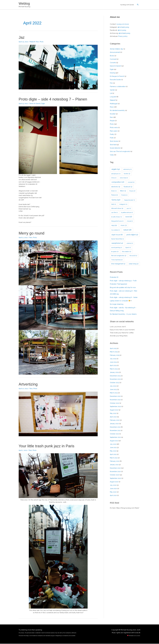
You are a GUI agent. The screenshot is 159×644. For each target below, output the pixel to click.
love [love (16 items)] (129, 217)
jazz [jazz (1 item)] (129, 209)
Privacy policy (123, 37)
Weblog (25, 4)
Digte (44, 104)
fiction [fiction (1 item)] (114, 191)
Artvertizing (29, 384)
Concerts (113, 63)
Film (111, 83)
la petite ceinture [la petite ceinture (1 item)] (127, 213)
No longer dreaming (117, 304)
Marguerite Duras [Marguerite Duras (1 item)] (117, 221)
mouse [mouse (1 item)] (130, 221)
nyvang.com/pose (127, 5)
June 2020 (114, 489)
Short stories (114, 142)
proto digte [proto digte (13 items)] (132, 235)
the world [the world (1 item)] (133, 256)
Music (112, 107)
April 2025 (113, 349)
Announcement (115, 53)
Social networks (116, 148)
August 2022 (114, 410)
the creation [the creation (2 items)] (127, 252)
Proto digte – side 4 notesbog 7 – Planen (55, 99)
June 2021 (113, 448)
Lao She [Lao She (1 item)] (114, 213)
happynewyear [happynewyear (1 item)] (130, 200)
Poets (112, 138)
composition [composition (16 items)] (118, 182)
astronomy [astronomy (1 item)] (128, 170)
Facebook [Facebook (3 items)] (128, 187)
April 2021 (113, 455)
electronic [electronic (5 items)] (116, 187)
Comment (113, 59)
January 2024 (115, 373)
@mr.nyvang (122, 30)
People (113, 121)
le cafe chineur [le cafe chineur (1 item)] (117, 217)
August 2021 (114, 441)
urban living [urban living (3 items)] (134, 264)
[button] (138, 5)
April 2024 (113, 366)
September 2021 (116, 438)
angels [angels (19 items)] (116, 169)
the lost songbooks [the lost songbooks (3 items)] (119, 256)
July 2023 (113, 386)
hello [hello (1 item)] (114, 205)
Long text (113, 97)
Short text (113, 145)
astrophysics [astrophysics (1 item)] (116, 174)
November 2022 (116, 400)
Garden (113, 90)
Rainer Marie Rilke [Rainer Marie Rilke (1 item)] (118, 239)
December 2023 (116, 376)
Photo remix (114, 128)
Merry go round (32, 233)
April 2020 (113, 496)
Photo (43, 42)
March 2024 (114, 369)
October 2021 (115, 434)
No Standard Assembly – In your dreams (124, 314)
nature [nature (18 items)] (127, 230)
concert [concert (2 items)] (131, 182)
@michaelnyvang (124, 27)
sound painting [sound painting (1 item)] (117, 248)
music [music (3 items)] (124, 226)
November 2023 (116, 379)
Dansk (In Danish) (36, 104)
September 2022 (116, 407)
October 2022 (115, 403)
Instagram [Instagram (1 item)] (123, 205)
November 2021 (115, 431)
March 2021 (114, 458)
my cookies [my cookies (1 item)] (115, 230)
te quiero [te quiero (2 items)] (115, 252)
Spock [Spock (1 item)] (128, 248)
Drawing (113, 73)
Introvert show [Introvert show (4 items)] (117, 209)
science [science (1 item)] (130, 244)
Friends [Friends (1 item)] (124, 195)
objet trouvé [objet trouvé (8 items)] (117, 235)
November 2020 (116, 472)
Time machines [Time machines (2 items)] (117, 260)
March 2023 (114, 393)
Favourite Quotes (116, 80)
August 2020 (114, 482)
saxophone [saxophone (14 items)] (117, 243)
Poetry (112, 135)
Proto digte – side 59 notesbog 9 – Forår (125, 281)
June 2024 (114, 362)
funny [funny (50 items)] (116, 200)
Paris (38, 42)
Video (112, 155)
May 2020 (113, 492)
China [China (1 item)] (114, 178)
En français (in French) (118, 76)
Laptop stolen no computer (122, 301)
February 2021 (115, 461)
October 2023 (115, 383)
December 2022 (116, 397)
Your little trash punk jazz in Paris (48, 446)
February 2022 (115, 420)
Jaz (22, 38)
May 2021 (113, 451)
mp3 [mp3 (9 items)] (114, 226)
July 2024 (113, 359)
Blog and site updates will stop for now (124, 288)
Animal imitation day (117, 49)
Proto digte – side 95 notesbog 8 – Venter (125, 298)
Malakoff (33, 42)
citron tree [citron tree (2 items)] (124, 178)
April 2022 (113, 417)
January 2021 (115, 465)
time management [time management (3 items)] (118, 264)
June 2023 (114, 390)
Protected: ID (115, 278)
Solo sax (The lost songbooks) (121, 152)
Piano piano (114, 131)
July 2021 (113, 444)
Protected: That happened (120, 284)
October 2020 (115, 475)
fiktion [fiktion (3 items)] (123, 191)
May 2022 (113, 414)
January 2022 (115, 424)
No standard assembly (118, 111)
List (111, 94)
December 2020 (116, 468)
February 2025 (115, 356)
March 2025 (114, 352)
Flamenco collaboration (119, 87)
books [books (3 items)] (127, 174)
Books (112, 56)
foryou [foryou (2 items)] (132, 191)
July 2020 (113, 485)
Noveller (113, 114)
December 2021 (115, 427)
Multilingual (114, 104)
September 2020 (116, 479)
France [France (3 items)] (115, 195)
